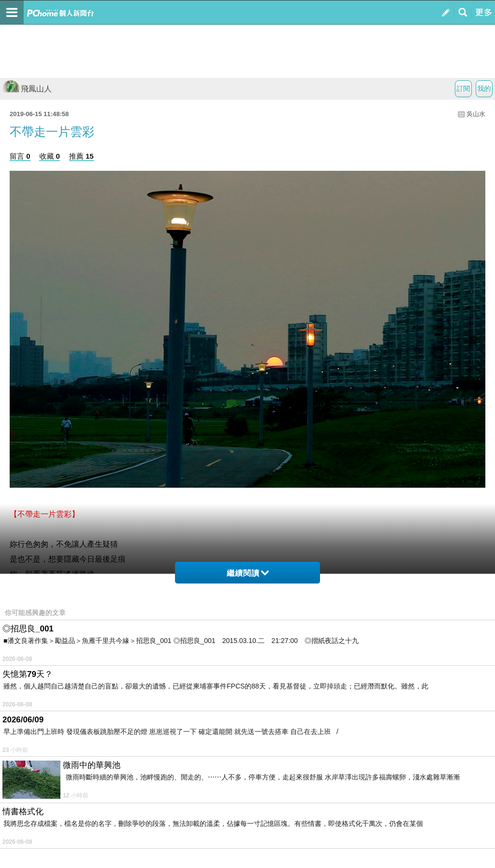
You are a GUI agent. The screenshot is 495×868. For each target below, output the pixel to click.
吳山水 (476, 114)
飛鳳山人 (27, 89)
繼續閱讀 (248, 573)
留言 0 (20, 156)
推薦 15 (81, 156)
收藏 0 (50, 156)
